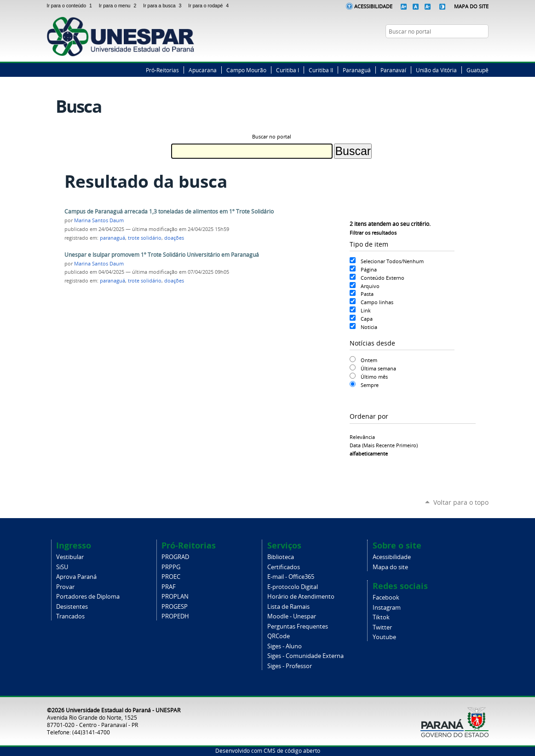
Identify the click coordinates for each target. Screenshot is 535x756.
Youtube (384, 637)
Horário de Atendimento (301, 597)
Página (369, 269)
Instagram (472, 49)
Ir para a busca (164, 6)
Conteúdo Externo (383, 278)
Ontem (369, 360)
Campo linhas (377, 302)
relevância (362, 437)
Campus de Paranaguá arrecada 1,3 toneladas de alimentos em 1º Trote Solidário (169, 211)
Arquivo (370, 286)
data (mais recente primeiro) (384, 445)
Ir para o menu (119, 6)
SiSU (62, 567)
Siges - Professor (290, 666)
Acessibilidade (373, 6)
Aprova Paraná (76, 577)
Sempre (370, 385)
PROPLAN (175, 597)
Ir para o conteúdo (71, 6)
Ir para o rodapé (209, 6)
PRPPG (171, 567)
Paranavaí (393, 70)
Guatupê (477, 70)
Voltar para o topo (461, 502)
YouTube (484, 49)
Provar (65, 587)
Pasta (367, 294)
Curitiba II (321, 70)
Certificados (284, 567)
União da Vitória (436, 70)
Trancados (70, 616)
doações (174, 238)
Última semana (378, 368)
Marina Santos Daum (99, 220)
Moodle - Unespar (292, 616)
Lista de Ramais (288, 607)
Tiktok (381, 617)
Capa (367, 319)
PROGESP (175, 607)
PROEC (171, 577)
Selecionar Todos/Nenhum (392, 261)
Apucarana (203, 70)
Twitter (461, 49)
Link (366, 310)
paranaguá (112, 238)
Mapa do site (390, 567)
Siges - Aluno (285, 646)
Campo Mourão (246, 70)
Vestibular (70, 557)
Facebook (449, 49)
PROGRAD (175, 557)
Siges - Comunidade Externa (305, 656)
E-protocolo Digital (293, 587)
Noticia (369, 327)
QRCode (279, 636)
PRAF (169, 587)
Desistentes (72, 607)
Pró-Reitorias (162, 70)
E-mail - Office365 (291, 577)
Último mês (374, 377)
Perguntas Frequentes (298, 626)
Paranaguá (357, 70)
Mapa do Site (471, 6)
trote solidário (145, 238)
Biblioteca (281, 557)
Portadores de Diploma (88, 597)
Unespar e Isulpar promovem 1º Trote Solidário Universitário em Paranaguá (162, 255)
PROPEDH (175, 616)
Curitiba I (288, 70)
